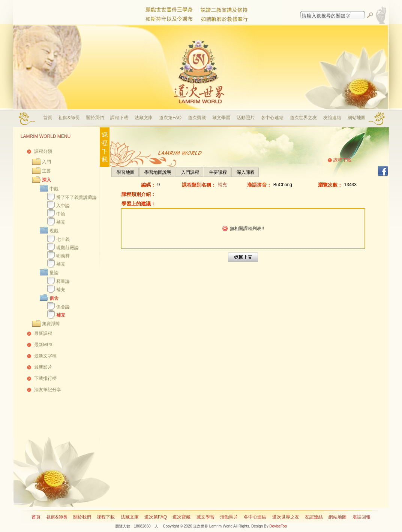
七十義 (63, 239)
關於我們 (95, 118)
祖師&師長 (69, 118)
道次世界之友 (303, 118)
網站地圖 (357, 118)
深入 (46, 180)
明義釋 (63, 256)
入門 (46, 162)
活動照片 (246, 118)
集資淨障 (51, 324)
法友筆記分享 (48, 390)
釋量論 (63, 281)
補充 (61, 222)
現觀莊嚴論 (67, 248)
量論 (54, 273)
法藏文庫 (144, 118)
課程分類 (43, 151)
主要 (46, 171)
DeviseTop (278, 526)
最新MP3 (43, 345)
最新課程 (43, 333)
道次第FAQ (170, 118)
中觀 (54, 189)
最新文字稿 (45, 356)
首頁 (48, 118)
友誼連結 (332, 118)
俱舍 (54, 298)
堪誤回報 (361, 517)
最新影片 (43, 367)
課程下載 (119, 118)
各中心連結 (272, 118)
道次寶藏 (197, 118)
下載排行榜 (45, 378)
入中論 (63, 206)
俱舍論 (63, 307)
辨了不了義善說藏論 (76, 197)
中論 (61, 214)
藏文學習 (221, 118)
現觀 (54, 231)
